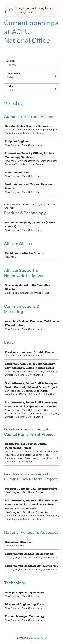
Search (11, 61)
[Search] (32, 65)
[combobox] (7, 77)
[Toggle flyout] (56, 76)
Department (13, 74)
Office (10, 86)
